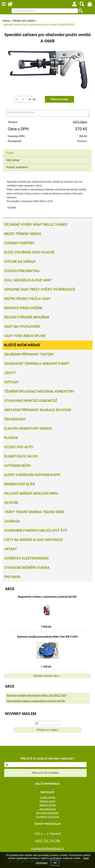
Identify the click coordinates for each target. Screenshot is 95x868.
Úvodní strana (48, 797)
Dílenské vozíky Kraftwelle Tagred (36, 225)
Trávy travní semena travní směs (34, 512)
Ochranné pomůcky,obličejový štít (36, 531)
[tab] (47, 149)
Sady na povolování (22, 327)
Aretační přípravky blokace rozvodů (38, 410)
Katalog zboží (47, 801)
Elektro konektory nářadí (28, 429)
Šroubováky (15, 419)
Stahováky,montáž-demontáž (31, 401)
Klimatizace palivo (21, 456)
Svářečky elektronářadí (26, 558)
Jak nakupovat (48, 809)
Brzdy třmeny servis (23, 234)
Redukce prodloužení (23, 308)
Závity (10, 373)
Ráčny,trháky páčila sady (27, 299)
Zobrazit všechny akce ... (48, 676)
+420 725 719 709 (47, 841)
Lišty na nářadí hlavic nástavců (33, 540)
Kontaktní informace (47, 817)
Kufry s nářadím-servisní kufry (32, 475)
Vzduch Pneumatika (22, 271)
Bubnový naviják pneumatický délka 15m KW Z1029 (47, 637)
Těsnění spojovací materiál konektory (39, 391)
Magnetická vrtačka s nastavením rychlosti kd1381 (47, 597)
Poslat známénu (17, 167)
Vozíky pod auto (19, 447)
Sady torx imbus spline (25, 336)
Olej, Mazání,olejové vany (28, 280)
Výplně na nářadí (20, 262)
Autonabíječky (18, 466)
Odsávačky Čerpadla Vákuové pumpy (37, 364)
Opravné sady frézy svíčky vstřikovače (40, 289)
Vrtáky (11, 549)
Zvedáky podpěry (19, 243)
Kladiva (11, 438)
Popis (10, 153)
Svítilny (12, 382)
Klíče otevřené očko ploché (29, 252)
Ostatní (11, 503)
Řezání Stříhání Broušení (27, 317)
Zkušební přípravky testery (29, 354)
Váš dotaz (13, 160)
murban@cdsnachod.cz (48, 849)
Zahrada (12, 521)
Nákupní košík (47, 805)
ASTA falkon (80, 122)
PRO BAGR (12, 577)
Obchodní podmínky (47, 813)
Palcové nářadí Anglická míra (31, 493)
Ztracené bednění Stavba (27, 568)
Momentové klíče (20, 484)
